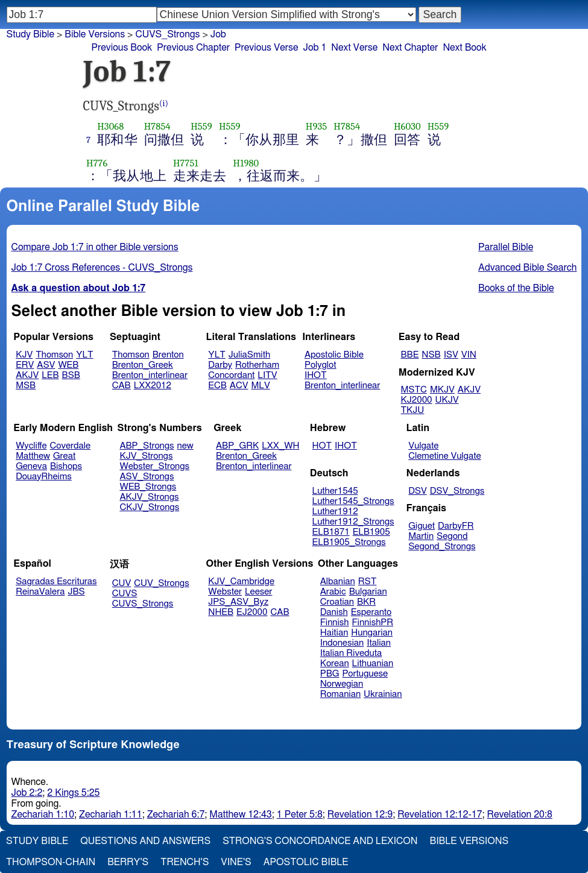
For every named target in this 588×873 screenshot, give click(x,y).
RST (368, 581)
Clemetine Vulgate (444, 456)
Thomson (54, 355)
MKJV (442, 390)
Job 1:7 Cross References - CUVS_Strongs (102, 268)
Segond (452, 536)
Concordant (231, 375)
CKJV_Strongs (149, 507)
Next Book (464, 48)
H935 (316, 126)
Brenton (168, 355)
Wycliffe (31, 446)
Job (218, 34)
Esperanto (371, 612)
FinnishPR (373, 622)
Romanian (340, 694)
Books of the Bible (516, 288)
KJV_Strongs (146, 456)
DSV (418, 491)
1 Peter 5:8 (300, 815)
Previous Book (122, 48)
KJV (24, 355)
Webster (225, 592)
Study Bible (30, 34)
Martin (421, 536)
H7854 (157, 126)
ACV (239, 386)
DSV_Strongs (457, 491)
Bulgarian (368, 592)
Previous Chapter (193, 48)
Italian (379, 643)
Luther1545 (335, 491)
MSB (26, 386)
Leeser (258, 592)
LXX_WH (280, 446)
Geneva (31, 466)
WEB (68, 365)
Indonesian (342, 643)
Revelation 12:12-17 (440, 815)
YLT (84, 355)
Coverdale (71, 446)
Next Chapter (410, 48)
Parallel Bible (506, 247)
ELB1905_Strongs (349, 542)
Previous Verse (266, 48)
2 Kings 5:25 (73, 793)
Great (64, 456)
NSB (431, 355)
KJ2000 (417, 400)
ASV (46, 365)
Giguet (422, 526)
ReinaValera (40, 592)
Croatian (337, 602)
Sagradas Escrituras (56, 581)
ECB (217, 386)
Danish (334, 612)
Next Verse (354, 48)
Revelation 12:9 (360, 815)
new (185, 446)
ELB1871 (331, 532)
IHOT (316, 375)
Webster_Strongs (154, 466)
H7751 (186, 163)
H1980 (246, 163)
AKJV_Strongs (149, 497)
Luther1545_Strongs (353, 501)
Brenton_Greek (143, 365)
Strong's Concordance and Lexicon (320, 841)
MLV (260, 386)
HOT (322, 446)
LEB (50, 375)
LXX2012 (153, 386)
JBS (76, 592)
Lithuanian (373, 663)
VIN (469, 355)
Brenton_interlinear (150, 375)
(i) (164, 103)
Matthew (33, 456)
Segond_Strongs (442, 547)
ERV (25, 365)
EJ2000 (252, 612)
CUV (122, 583)
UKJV (447, 400)
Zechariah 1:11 (111, 815)
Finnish (335, 622)
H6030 (407, 126)
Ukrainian (383, 694)
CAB (122, 386)
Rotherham (257, 365)
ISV (451, 355)
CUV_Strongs (161, 583)
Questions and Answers (145, 841)
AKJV (27, 375)
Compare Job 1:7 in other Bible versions (95, 247)
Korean (335, 663)
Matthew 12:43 (240, 815)
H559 (201, 126)
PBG (330, 674)
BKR (366, 602)
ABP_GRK (237, 446)
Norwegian (342, 684)
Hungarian (372, 633)
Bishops (66, 466)
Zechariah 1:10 (43, 815)
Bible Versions (95, 34)
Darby (220, 365)
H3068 (110, 126)
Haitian (334, 633)
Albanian (338, 581)
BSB (71, 375)
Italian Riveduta (351, 653)
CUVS (125, 594)
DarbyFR (456, 526)
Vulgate (423, 446)
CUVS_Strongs (143, 604)
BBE (410, 355)
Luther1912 (335, 512)
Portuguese (365, 674)
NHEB (221, 612)
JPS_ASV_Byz (238, 602)
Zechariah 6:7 (176, 815)
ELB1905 (371, 532)
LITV (267, 375)
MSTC (414, 390)
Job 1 (315, 48)
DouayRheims (44, 477)
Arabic (333, 592)
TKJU (413, 410)
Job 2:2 (27, 793)
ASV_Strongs (147, 477)
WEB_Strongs (148, 487)
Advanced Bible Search (527, 268)
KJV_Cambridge (241, 581)
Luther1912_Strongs (353, 522)
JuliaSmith (249, 355)
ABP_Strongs (147, 446)
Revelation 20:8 (520, 815)
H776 (97, 163)
